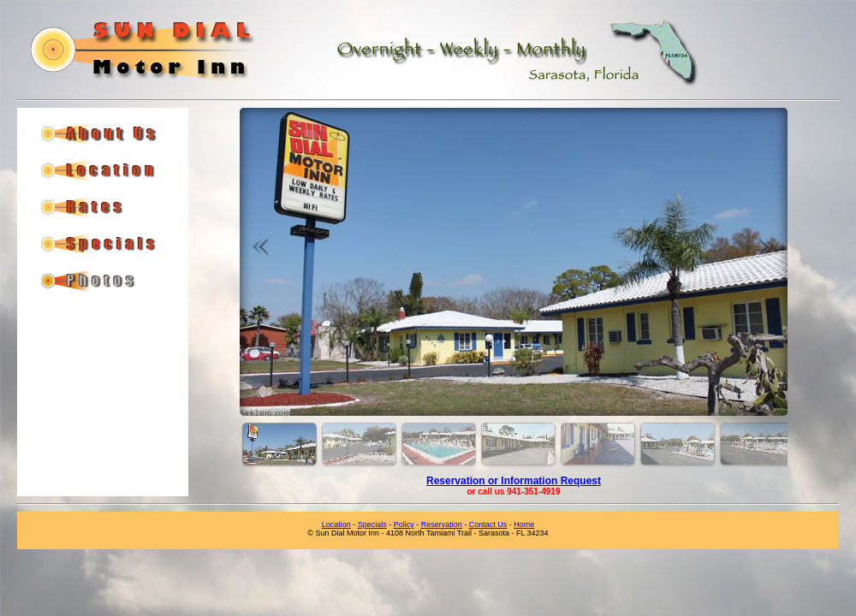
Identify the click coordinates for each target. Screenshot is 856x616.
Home (524, 524)
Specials (372, 524)
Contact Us (488, 524)
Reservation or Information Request (514, 481)
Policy (404, 524)
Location (336, 524)
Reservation (442, 524)
